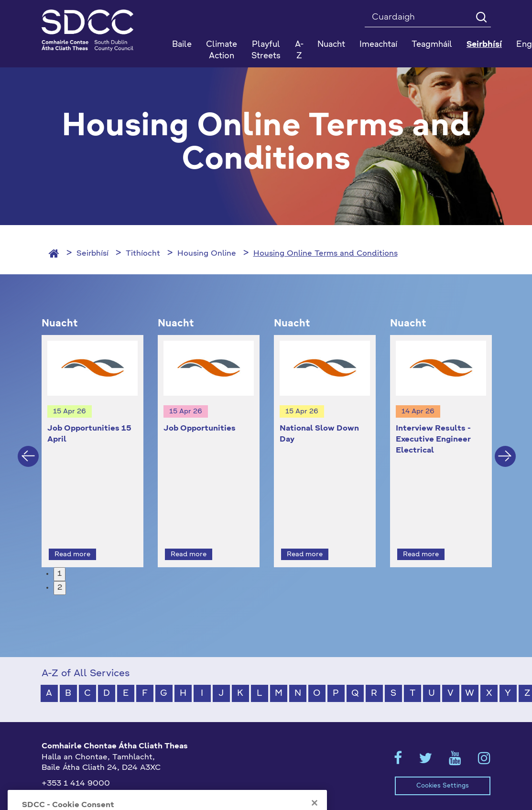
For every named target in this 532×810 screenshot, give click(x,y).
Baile (182, 45)
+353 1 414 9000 (76, 767)
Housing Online (207, 254)
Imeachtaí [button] (378, 45)
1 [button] (60, 557)
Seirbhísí (92, 254)
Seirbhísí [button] (484, 45)
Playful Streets (266, 50)
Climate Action (222, 50)
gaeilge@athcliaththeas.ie (91, 782)
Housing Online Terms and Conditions (326, 254)
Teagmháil (432, 45)
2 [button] (60, 570)
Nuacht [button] (331, 45)
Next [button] (505, 447)
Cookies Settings (443, 768)
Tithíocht (143, 254)
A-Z (299, 50)
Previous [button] (28, 447)
